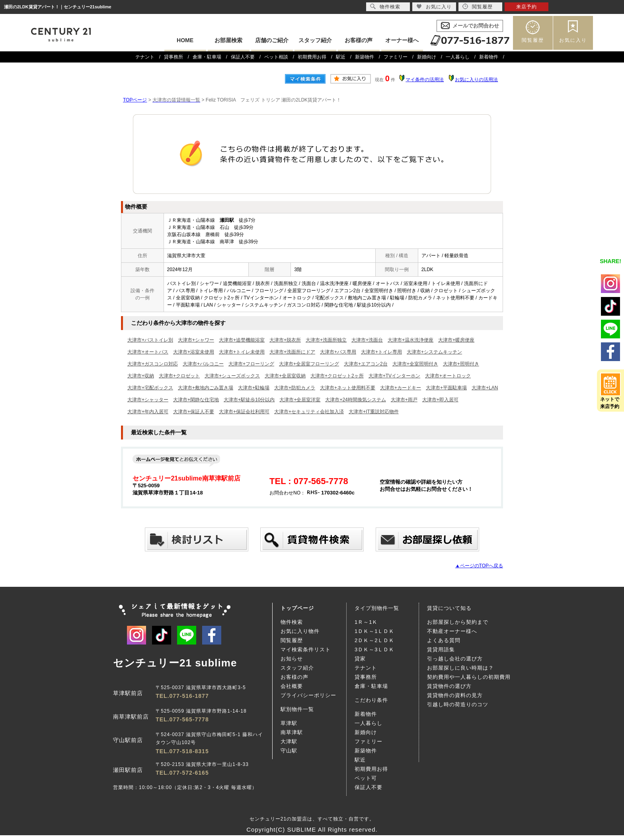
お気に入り (573, 40)
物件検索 (292, 622)
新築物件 (365, 57)
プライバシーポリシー (308, 695)
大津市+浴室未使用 (194, 352)
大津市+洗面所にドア (292, 352)
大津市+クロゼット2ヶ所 (337, 376)
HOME (185, 40)
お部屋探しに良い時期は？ (460, 668)
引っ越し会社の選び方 (455, 659)
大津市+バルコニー (203, 364)
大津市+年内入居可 (148, 412)
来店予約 (526, 7)
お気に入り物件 (300, 631)
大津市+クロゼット (179, 376)
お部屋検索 (228, 40)
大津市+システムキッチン (434, 352)
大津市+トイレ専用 (381, 352)
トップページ (297, 608)
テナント (145, 57)
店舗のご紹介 (272, 40)
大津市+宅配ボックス (150, 388)
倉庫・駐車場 (207, 57)
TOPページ (135, 100)
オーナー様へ (402, 40)
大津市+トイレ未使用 (242, 352)
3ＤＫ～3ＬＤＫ (374, 650)
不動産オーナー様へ (452, 631)
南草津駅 (292, 732)
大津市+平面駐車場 (446, 388)
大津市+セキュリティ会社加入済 (309, 412)
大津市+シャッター (148, 400)
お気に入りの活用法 (476, 80)
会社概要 (292, 686)
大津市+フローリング (251, 364)
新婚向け (427, 57)
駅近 (341, 57)
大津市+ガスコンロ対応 (153, 364)
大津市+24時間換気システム (355, 400)
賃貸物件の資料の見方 (455, 695)
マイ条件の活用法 (425, 80)
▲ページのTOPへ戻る (479, 566)
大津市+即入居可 (440, 400)
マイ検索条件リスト (306, 650)
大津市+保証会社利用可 (244, 412)
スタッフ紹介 (315, 40)
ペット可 (366, 778)
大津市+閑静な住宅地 (196, 400)
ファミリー (396, 57)
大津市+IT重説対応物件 (374, 412)
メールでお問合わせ (476, 26)
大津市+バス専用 (338, 352)
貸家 (360, 659)
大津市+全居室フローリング (309, 364)
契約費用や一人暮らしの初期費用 (469, 677)
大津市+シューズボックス (232, 376)
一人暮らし (458, 57)
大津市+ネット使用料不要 (348, 388)
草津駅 (289, 723)
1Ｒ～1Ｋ (366, 622)
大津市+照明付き (461, 364)
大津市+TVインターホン (394, 376)
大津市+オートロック (448, 376)
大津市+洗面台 (367, 340)
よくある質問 (444, 640)
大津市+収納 (141, 376)
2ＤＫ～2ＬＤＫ (374, 640)
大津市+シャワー (196, 340)
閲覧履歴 (533, 40)
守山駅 (289, 751)
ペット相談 (276, 57)
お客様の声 (359, 40)
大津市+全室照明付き (415, 364)
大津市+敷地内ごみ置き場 (206, 388)
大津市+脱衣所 (285, 340)
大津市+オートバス (148, 352)
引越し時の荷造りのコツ (458, 704)
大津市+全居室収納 (285, 376)
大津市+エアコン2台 (366, 364)
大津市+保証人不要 (194, 412)
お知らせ (292, 659)
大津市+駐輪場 (254, 388)
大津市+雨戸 (404, 400)
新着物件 (489, 57)
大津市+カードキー (401, 388)
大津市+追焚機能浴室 (242, 340)
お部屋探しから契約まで (458, 622)
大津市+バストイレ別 (150, 340)
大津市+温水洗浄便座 (410, 340)
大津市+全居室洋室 (300, 400)
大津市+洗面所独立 (326, 340)
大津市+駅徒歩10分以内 (249, 400)
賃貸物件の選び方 (449, 686)
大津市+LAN (485, 388)
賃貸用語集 (441, 650)
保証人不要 (243, 57)
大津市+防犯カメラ (295, 388)
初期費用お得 (312, 57)
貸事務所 (174, 57)
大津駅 (289, 741)
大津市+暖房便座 (456, 340)
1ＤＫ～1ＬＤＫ (374, 631)
